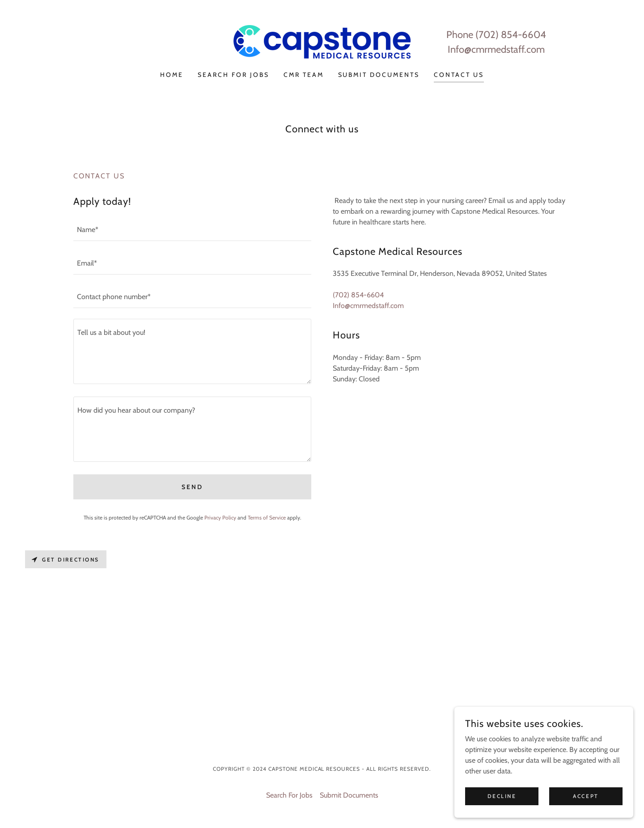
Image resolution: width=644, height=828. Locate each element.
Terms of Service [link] (267, 517)
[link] (322, 41)
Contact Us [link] (459, 75)
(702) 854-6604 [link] (511, 35)
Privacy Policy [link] (220, 517)
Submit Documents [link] (379, 75)
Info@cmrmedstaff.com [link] (496, 49)
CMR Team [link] (304, 75)
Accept (586, 808)
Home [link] (172, 75)
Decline (502, 808)
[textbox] (192, 230)
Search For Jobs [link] (233, 75)
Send (192, 487)
